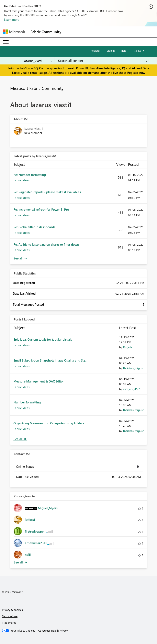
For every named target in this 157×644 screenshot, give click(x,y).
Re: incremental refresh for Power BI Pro (41, 209)
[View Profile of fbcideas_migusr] (133, 368)
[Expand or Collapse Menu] (6, 42)
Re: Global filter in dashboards (34, 227)
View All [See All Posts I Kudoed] (20, 439)
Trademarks (9, 623)
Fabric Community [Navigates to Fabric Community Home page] (46, 32)
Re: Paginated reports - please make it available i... (48, 192)
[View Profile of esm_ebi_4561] (132, 389)
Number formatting (27, 402)
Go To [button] (137, 51)
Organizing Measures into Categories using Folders (49, 423)
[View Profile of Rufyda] (127, 347)
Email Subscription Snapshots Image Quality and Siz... (50, 360)
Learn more (12, 20)
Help (124, 51)
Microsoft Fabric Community (37, 88)
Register (96, 51)
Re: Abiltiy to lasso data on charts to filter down (46, 244)
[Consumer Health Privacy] (53, 631)
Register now (136, 73)
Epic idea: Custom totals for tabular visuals (43, 339)
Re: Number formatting (30, 175)
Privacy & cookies (12, 610)
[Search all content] (104, 61)
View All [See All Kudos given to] (20, 562)
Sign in (111, 51)
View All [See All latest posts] (20, 258)
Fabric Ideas (21, 180)
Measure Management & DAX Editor (39, 381)
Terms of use (10, 616)
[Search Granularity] (38, 61)
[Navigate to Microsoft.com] (14, 32)
